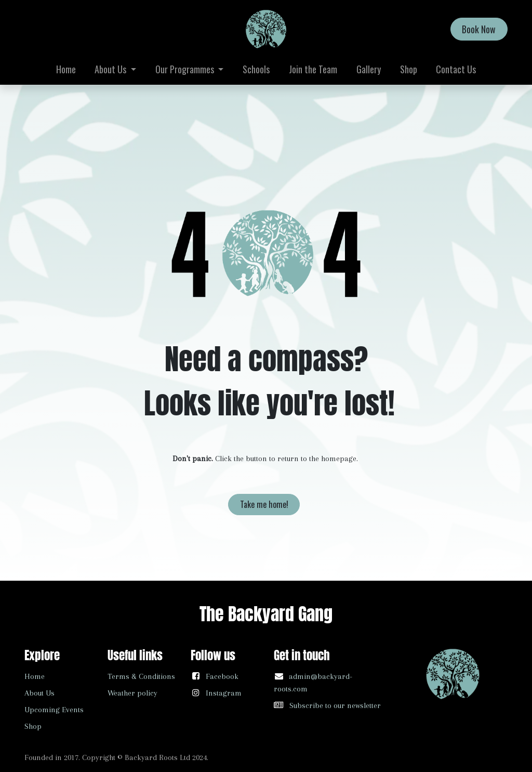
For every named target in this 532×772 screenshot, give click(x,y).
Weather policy (132, 693)
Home (35, 676)
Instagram (224, 693)
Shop (33, 726)
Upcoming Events (54, 710)
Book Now (479, 29)
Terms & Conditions (141, 676)
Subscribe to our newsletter (335, 705)
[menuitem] (66, 69)
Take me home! (264, 504)
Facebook (222, 676)
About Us (39, 693)
